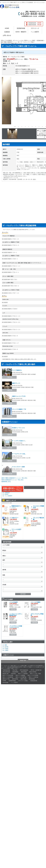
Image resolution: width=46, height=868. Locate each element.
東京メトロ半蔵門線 (21, 677)
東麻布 (24, 66)
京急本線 (13, 674)
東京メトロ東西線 (20, 675)
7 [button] (36, 127)
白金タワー (15, 518)
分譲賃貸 (7, 32)
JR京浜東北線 (6, 672)
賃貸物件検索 (21, 28)
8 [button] (39, 127)
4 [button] (25, 127)
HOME (7, 28)
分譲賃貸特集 (34, 681)
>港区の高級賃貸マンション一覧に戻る (12, 480)
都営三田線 (23, 679)
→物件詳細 (9, 377)
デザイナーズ (35, 28)
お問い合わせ (7, 35)
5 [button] (29, 127)
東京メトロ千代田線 (33, 675)
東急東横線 (15, 672)
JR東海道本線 (6, 670)
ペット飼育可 (35, 32)
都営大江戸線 (20, 69)
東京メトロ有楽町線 (8, 677)
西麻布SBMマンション (16, 507)
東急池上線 (5, 674)
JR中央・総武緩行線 (36, 670)
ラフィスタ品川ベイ (16, 530)
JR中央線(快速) (24, 670)
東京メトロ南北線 (21, 73)
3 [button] (22, 127)
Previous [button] (3, 101)
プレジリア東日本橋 (38, 519)
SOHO (6, 494)
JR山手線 (15, 670)
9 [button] (42, 127)
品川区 (6, 647)
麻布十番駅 (27, 69)
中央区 (6, 649)
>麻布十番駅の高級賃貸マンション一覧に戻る (14, 478)
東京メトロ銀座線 (23, 674)
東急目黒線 (24, 672)
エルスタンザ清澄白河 (38, 507)
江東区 (6, 650)
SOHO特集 (5, 682)
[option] (22, 134)
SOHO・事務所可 (21, 32)
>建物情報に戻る (6, 482)
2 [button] (18, 127)
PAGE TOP (23, 661)
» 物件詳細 (13, 609)
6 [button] (32, 127)
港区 (21, 66)
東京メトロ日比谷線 (22, 71)
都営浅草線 (15, 679)
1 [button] (15, 127)
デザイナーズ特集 (23, 681)
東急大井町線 (33, 672)
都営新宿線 (32, 679)
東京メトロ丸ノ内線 (35, 674)
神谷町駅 (31, 71)
